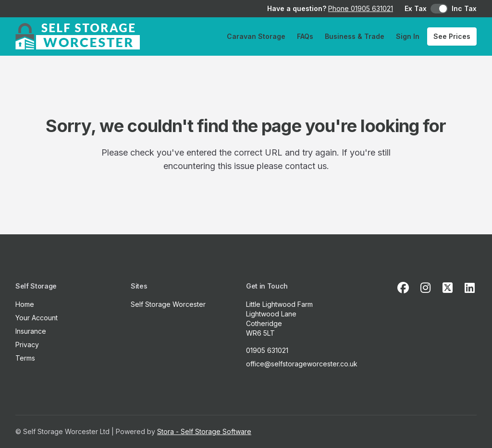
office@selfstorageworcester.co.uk (302, 364)
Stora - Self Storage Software (204, 431)
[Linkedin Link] (469, 288)
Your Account (37, 318)
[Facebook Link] (403, 288)
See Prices (452, 36)
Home (25, 304)
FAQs (305, 36)
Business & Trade (355, 36)
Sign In (408, 36)
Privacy (27, 345)
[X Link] (447, 288)
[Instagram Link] (425, 288)
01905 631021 (267, 350)
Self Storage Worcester (168, 304)
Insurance (31, 331)
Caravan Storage (256, 36)
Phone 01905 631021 (361, 8)
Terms (25, 358)
